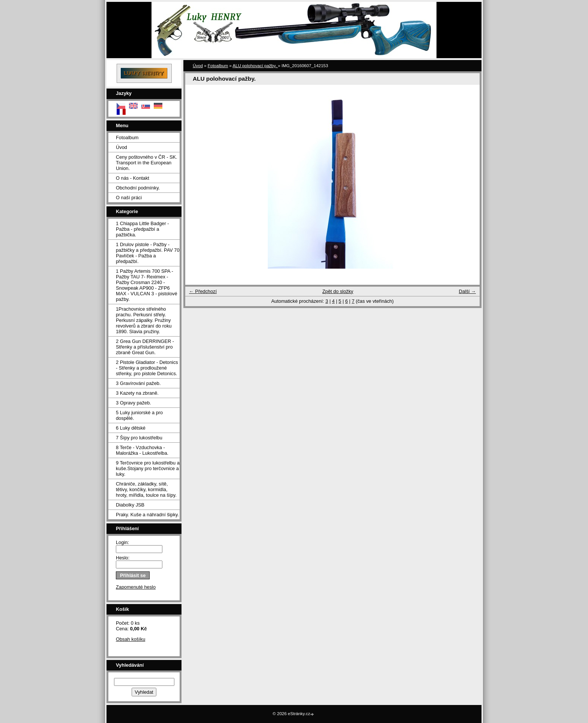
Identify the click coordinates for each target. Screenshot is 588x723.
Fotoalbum (127, 138)
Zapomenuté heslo (136, 587)
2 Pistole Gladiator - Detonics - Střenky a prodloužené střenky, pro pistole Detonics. (147, 368)
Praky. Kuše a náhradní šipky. (147, 515)
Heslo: (123, 558)
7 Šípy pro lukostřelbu (139, 438)
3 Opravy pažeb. (133, 403)
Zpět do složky (338, 291)
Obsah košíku (130, 639)
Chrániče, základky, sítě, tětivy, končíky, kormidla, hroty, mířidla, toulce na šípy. (146, 489)
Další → (467, 291)
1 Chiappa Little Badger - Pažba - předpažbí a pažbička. (142, 229)
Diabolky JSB (130, 505)
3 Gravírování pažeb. (138, 383)
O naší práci (129, 198)
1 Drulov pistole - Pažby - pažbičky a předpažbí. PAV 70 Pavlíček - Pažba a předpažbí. (148, 253)
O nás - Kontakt (133, 178)
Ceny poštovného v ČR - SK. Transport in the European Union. (147, 163)
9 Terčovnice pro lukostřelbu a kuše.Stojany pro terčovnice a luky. (148, 468)
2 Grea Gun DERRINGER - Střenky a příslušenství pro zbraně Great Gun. (145, 347)
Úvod (121, 147)
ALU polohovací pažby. (255, 66)
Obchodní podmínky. (138, 188)
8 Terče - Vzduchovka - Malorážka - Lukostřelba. (142, 450)
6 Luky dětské (131, 428)
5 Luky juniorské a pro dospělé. (139, 415)
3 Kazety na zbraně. (137, 393)
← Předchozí (203, 291)
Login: (122, 542)
